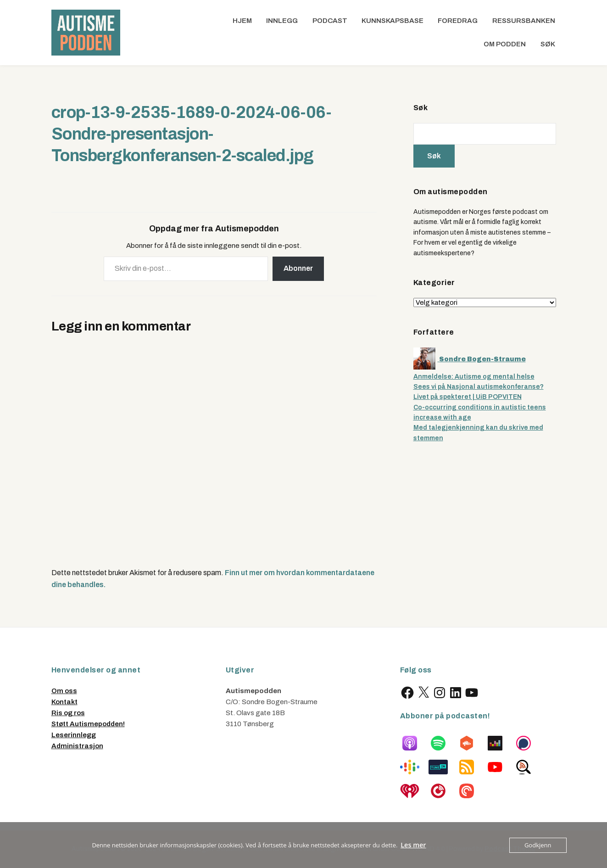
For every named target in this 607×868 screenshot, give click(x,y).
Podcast (330, 21)
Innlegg (282, 21)
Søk (548, 44)
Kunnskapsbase (393, 21)
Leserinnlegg (74, 735)
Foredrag (458, 21)
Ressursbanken (524, 21)
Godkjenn (538, 845)
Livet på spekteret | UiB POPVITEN (468, 397)
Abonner (298, 268)
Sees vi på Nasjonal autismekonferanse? (479, 387)
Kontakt (64, 702)
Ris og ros (68, 713)
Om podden (505, 44)
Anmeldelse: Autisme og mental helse (474, 377)
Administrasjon (77, 746)
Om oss (64, 691)
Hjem (242, 21)
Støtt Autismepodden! (88, 724)
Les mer (413, 845)
